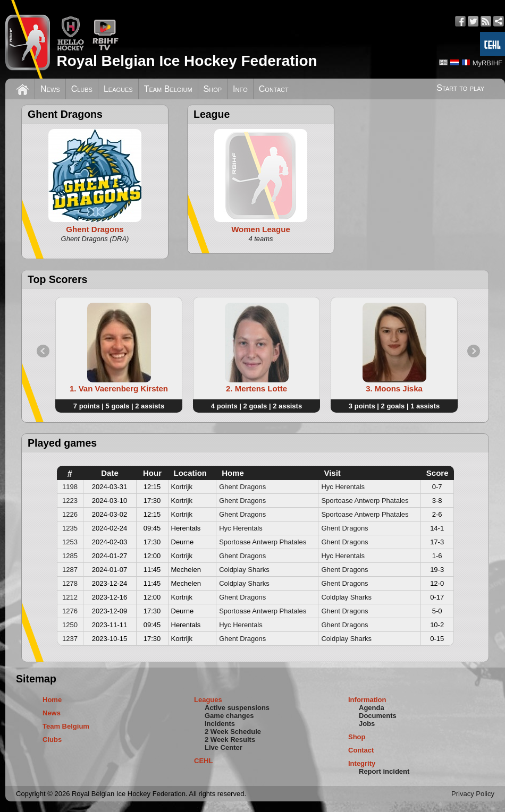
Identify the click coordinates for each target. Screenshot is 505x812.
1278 (70, 583)
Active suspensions (237, 708)
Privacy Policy (473, 794)
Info (240, 89)
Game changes (229, 716)
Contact (274, 89)
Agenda (372, 708)
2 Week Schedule (233, 732)
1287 (70, 570)
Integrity (362, 763)
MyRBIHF (487, 63)
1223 (70, 501)
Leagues (118, 89)
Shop (213, 89)
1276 (70, 611)
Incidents (220, 724)
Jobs (367, 724)
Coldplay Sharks (244, 570)
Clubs (82, 89)
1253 (70, 542)
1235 (70, 528)
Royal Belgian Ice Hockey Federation (187, 61)
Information (367, 700)
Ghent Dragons (242, 487)
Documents (378, 716)
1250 (70, 625)
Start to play (460, 88)
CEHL (203, 761)
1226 (70, 514)
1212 (70, 597)
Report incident (384, 771)
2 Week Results (230, 740)
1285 (70, 556)
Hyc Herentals (343, 487)
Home (52, 700)
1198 (70, 487)
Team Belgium (168, 89)
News (50, 89)
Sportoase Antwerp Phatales (365, 501)
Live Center (224, 747)
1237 (70, 639)
